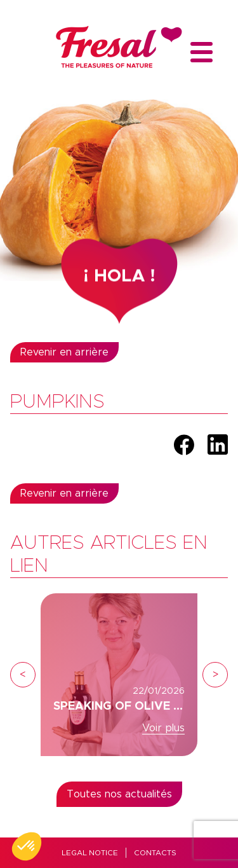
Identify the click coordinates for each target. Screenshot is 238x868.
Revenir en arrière (64, 352)
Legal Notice (90, 853)
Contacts (155, 853)
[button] (27, 846)
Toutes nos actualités (119, 794)
